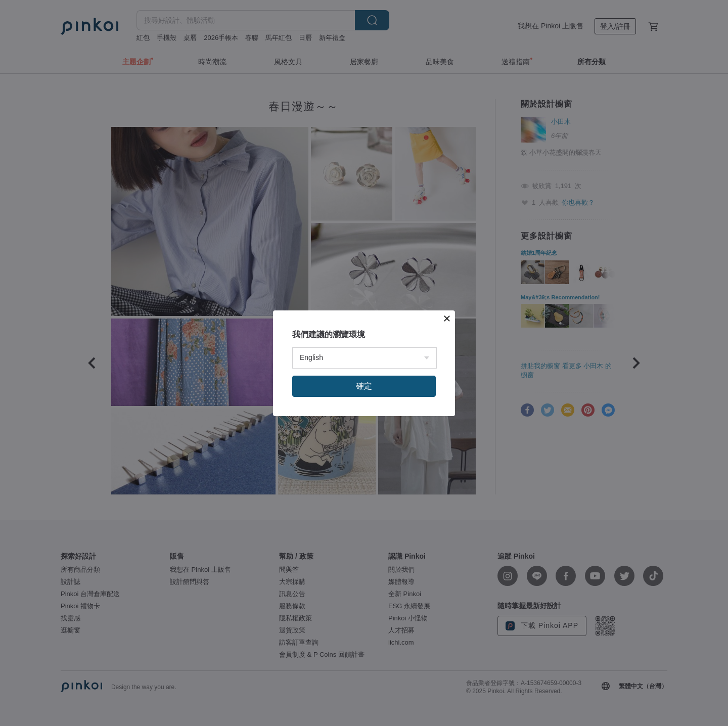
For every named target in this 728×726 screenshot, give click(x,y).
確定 (364, 386)
